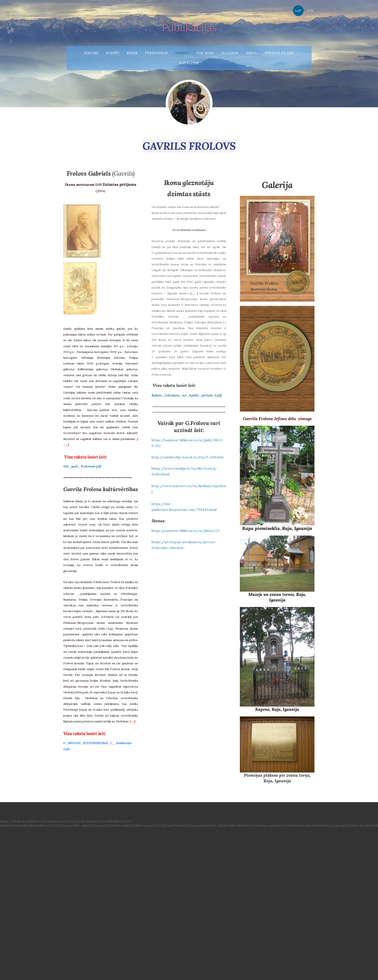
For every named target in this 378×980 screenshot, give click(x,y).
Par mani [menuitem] (205, 53)
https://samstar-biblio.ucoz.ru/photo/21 (185, 526)
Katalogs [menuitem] (189, 63)
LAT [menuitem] (298, 11)
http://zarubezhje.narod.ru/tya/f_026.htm (188, 453)
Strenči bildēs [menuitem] (279, 53)
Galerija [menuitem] (230, 53)
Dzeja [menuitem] (251, 53)
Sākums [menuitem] (91, 53)
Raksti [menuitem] (113, 53)
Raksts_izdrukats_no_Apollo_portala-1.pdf (187, 391)
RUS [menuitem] (309, 11)
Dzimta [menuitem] (182, 53)
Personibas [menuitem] (156, 53)
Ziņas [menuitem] (132, 53)
